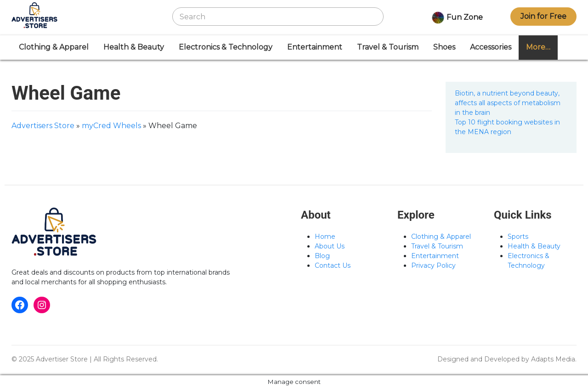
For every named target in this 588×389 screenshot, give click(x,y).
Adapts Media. (554, 359)
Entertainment (315, 47)
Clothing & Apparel (54, 47)
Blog (322, 256)
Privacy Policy (433, 265)
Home (325, 237)
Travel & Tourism (388, 47)
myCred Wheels (111, 126)
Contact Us (333, 265)
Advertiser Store (62, 359)
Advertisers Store (43, 126)
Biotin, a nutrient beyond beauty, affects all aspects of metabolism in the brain (508, 103)
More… (538, 47)
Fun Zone (457, 18)
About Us (330, 246)
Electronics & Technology (226, 47)
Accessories (491, 47)
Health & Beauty (134, 47)
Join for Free (543, 16)
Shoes (444, 47)
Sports (518, 237)
